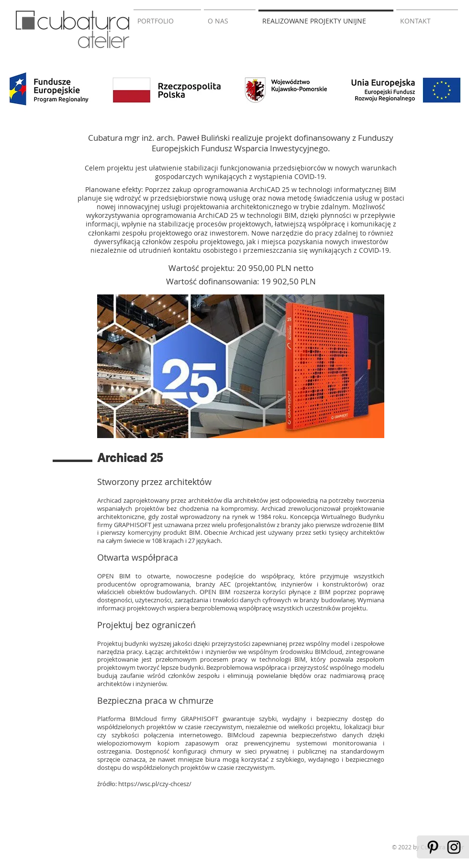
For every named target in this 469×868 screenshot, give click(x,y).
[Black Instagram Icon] (454, 847)
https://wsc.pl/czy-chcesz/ (155, 784)
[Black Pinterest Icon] (433, 847)
